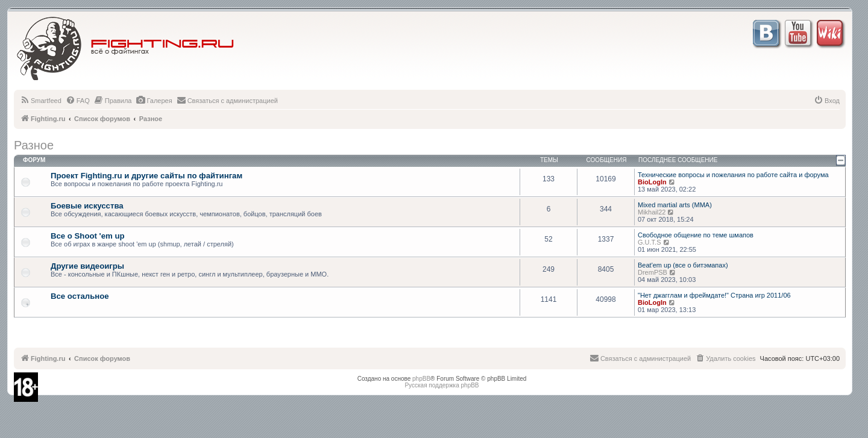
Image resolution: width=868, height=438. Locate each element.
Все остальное (80, 296)
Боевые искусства (87, 206)
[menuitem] (41, 101)
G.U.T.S (649, 242)
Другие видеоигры (87, 266)
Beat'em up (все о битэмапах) (683, 265)
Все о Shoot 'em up (88, 236)
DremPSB (653, 272)
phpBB (421, 379)
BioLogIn (652, 182)
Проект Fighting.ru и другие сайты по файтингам (146, 176)
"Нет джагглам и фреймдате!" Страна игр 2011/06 (714, 295)
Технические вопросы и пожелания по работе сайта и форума (733, 175)
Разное (34, 145)
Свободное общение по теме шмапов (696, 235)
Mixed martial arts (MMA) (675, 205)
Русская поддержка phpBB (442, 385)
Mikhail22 (652, 212)
